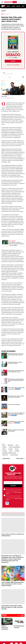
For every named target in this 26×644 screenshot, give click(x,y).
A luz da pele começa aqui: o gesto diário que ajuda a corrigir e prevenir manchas (12, 607)
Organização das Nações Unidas (9, 453)
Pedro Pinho (10, 445)
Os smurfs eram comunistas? (14, 404)
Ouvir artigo (5, 14)
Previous (8, 635)
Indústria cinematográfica (14, 447)
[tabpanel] (7, 624)
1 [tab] (11, 635)
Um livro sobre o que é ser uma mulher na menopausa (16, 388)
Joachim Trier (5, 455)
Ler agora (13, 61)
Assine (15, 2)
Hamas (11, 451)
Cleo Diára (4, 451)
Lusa (4, 73)
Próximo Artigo (20, 458)
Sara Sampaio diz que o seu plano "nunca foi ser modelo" (15, 363)
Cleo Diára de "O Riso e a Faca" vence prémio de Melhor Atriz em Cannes (16, 244)
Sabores (8, 6)
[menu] (2, 2)
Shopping (18, 6)
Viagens (13, 6)
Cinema (4, 11)
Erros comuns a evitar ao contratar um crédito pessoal (13, 535)
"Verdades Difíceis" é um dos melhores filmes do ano (16, 422)
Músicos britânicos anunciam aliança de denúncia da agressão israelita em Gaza (16, 380)
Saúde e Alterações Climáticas (5, 627)
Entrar (20, 2)
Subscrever (13, 486)
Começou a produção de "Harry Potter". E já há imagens (16, 430)
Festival (4, 449)
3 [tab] (15, 635)
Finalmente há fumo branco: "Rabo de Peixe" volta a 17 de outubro (16, 397)
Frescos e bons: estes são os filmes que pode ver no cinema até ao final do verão (16, 414)
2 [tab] (13, 635)
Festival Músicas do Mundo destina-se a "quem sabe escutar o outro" (16, 371)
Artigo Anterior (6, 458)
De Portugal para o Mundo (19, 627)
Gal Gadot (17, 451)
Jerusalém (10, 449)
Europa (17, 449)
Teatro (23, 6)
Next (18, 635)
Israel (17, 445)
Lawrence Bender (14, 455)
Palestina (4, 447)
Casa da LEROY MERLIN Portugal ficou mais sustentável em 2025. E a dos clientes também (13, 584)
